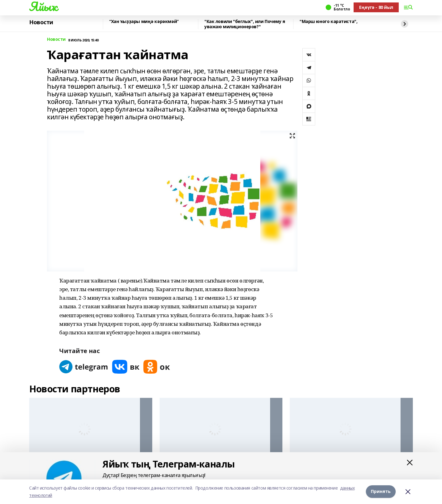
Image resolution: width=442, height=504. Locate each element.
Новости (41, 22)
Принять (381, 492)
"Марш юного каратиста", (328, 22)
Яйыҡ (43, 6)
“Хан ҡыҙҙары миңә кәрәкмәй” (144, 22)
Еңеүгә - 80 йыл (376, 7)
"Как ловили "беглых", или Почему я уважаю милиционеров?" (245, 24)
